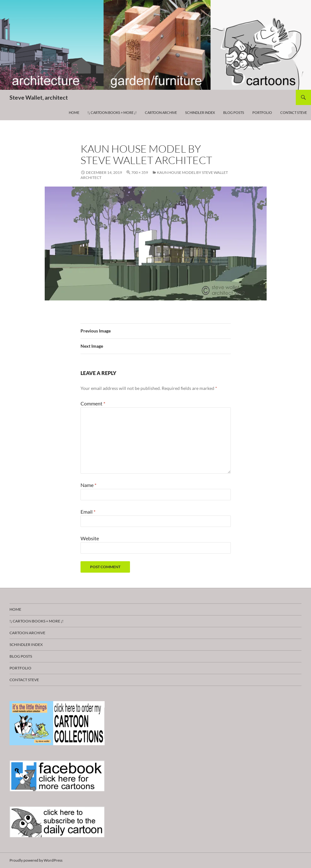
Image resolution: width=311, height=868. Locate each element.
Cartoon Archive (161, 112)
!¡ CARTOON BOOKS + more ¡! (112, 112)
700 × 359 (140, 172)
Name (88, 485)
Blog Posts (234, 112)
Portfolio (262, 112)
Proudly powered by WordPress (36, 860)
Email (88, 512)
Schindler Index (200, 112)
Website (90, 538)
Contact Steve (294, 112)
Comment (93, 403)
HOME (74, 112)
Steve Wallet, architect (39, 97)
